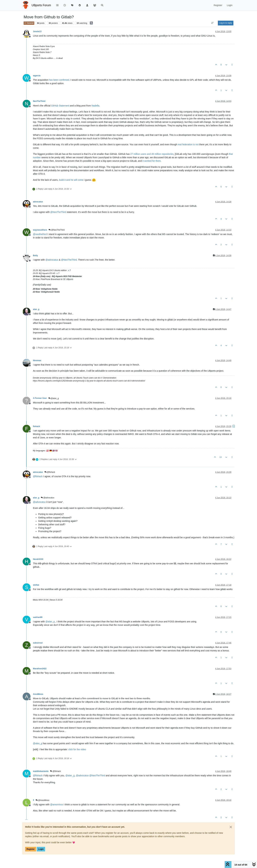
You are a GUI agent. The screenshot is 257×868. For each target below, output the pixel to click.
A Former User (40, 398)
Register (31, 849)
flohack (36, 426)
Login (41, 849)
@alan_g (54, 398)
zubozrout (38, 643)
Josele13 (37, 31)
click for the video (77, 749)
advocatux (38, 202)
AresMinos (38, 694)
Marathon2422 (40, 669)
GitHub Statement (60, 106)
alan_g (36, 309)
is (194, 144)
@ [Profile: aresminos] (57, 805)
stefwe (36, 585)
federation (187, 144)
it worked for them (152, 161)
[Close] (231, 827)
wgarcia (37, 76)
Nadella (95, 106)
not (197, 144)
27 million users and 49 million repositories (152, 154)
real (180, 144)
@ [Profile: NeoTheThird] (58, 212)
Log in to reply (226, 23)
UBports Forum (41, 5)
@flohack (50, 472)
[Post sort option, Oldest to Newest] (213, 23)
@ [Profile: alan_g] (50, 622)
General (29, 23)
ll (34, 800)
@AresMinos (42, 800)
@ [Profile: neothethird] (40, 234)
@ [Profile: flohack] (38, 476)
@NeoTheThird (57, 230)
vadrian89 (38, 617)
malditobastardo (41, 771)
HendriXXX (38, 559)
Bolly (35, 255)
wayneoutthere (40, 230)
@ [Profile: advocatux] (52, 260)
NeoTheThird (39, 101)
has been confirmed (59, 80)
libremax (37, 360)
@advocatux (48, 498)
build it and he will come (71, 180)
